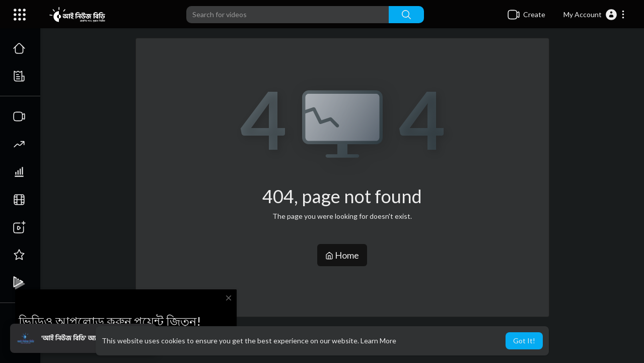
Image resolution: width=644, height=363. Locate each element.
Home (342, 255)
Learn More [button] (378, 341)
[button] (594, 15)
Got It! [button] (524, 341)
